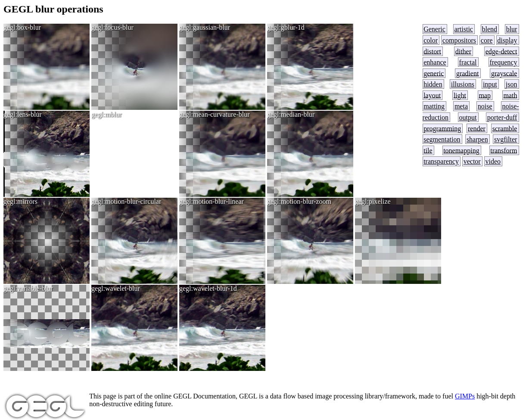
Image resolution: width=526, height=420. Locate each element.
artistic (464, 29)
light (460, 95)
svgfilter (506, 139)
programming (442, 128)
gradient (467, 73)
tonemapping (461, 150)
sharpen (477, 139)
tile (428, 150)
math (510, 95)
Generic (434, 29)
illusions (463, 84)
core (487, 40)
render (477, 128)
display (507, 40)
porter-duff (502, 117)
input (490, 84)
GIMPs (465, 396)
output (468, 117)
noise (485, 106)
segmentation (442, 139)
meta (461, 106)
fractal (468, 62)
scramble (505, 128)
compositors (459, 40)
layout (432, 95)
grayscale (504, 73)
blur (512, 29)
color (431, 40)
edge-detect (501, 51)
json (512, 84)
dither (463, 51)
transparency (441, 161)
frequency (503, 62)
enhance (435, 62)
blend (490, 29)
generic (434, 73)
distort (432, 51)
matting (434, 106)
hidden (433, 84)
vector (472, 161)
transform (504, 150)
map (485, 95)
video (493, 161)
